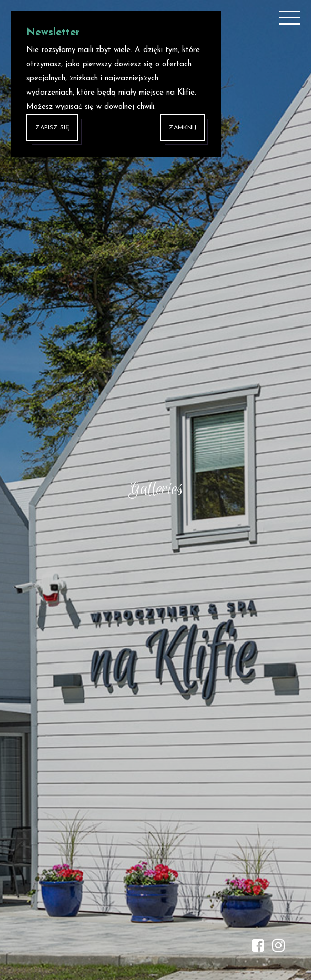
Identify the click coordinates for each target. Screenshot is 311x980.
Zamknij (183, 128)
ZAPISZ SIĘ (52, 128)
